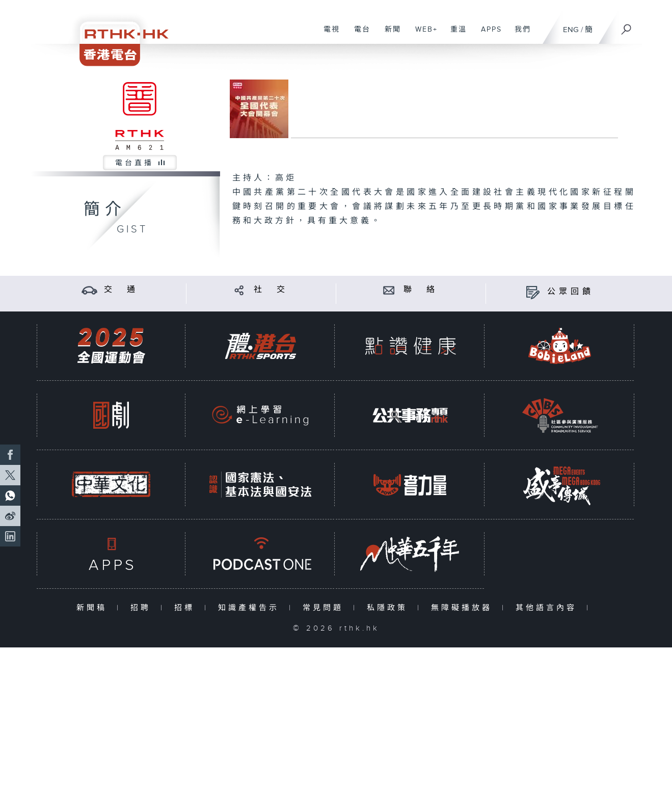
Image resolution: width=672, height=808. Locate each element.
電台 (358, 35)
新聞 (389, 35)
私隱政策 (389, 608)
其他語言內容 (548, 608)
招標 (187, 608)
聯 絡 (421, 290)
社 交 (271, 290)
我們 (519, 35)
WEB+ (423, 35)
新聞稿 (94, 608)
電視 (328, 35)
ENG (571, 30)
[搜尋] (627, 26)
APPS (488, 35)
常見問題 (325, 608)
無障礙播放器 (464, 608)
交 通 (121, 290)
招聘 (143, 608)
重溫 (455, 35)
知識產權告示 (251, 608)
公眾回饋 (571, 292)
